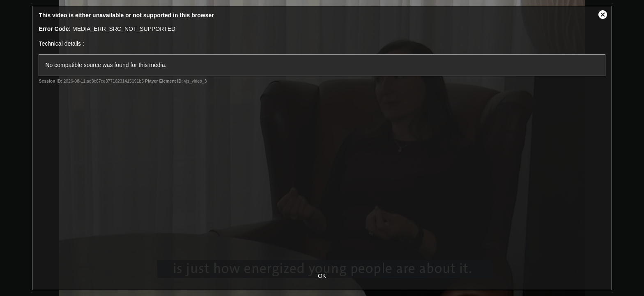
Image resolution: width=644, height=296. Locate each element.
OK (322, 276)
